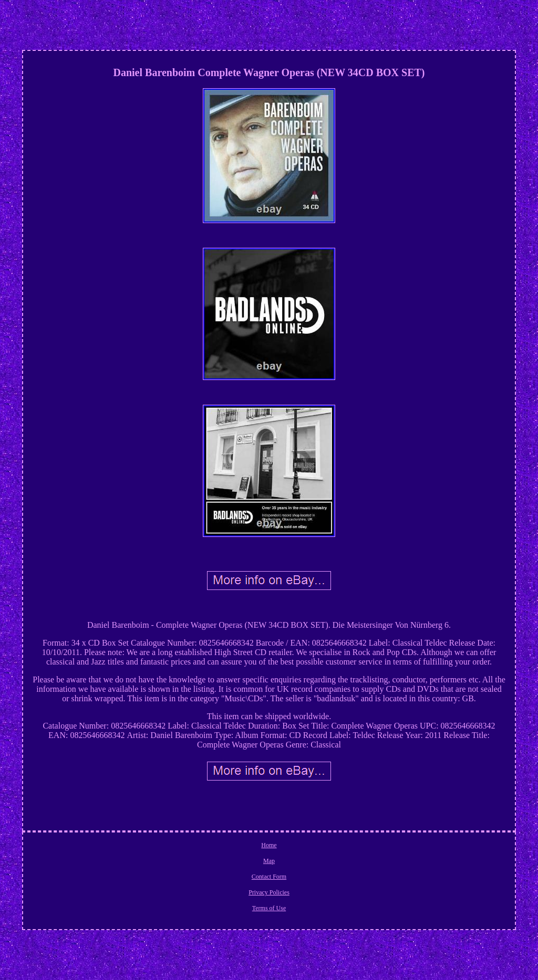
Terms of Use (269, 908)
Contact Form (269, 877)
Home (269, 845)
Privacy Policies (269, 892)
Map (269, 861)
